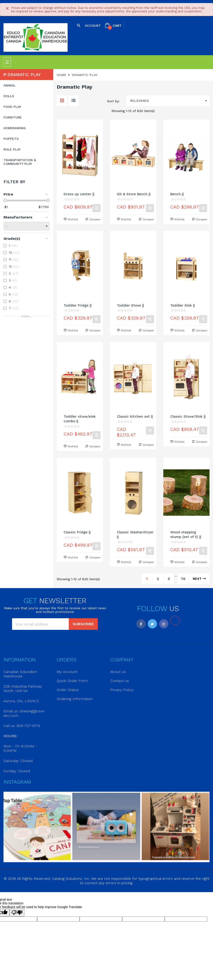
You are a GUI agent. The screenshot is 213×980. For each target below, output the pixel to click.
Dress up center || (79, 194)
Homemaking (15, 128)
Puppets (11, 139)
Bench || (177, 194)
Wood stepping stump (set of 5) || (186, 535)
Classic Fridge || (77, 532)
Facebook (141, 624)
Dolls (9, 96)
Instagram (164, 624)
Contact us (120, 681)
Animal (10, 85)
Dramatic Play (24, 75)
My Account (67, 672)
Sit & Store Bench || (134, 194)
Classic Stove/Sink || (188, 416)
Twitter (152, 624)
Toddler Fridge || (78, 305)
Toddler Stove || (130, 305)
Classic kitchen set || (135, 416)
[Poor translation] (17, 913)
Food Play (12, 107)
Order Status (68, 690)
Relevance (170, 101)
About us (118, 672)
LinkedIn (175, 620)
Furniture (13, 117)
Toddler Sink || (183, 305)
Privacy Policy (122, 690)
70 (183, 579)
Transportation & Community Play (20, 162)
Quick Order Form (72, 681)
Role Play (12, 149)
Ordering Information (75, 699)
